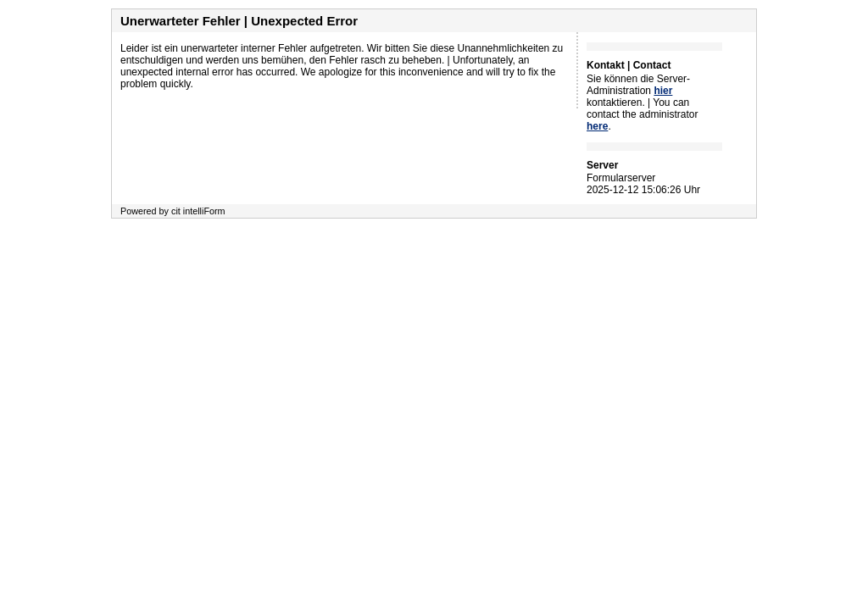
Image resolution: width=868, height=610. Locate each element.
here (597, 126)
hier (663, 91)
